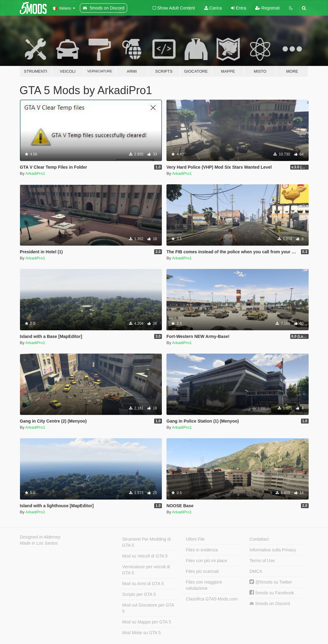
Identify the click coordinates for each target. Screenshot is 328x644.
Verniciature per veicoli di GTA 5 (146, 570)
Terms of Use (262, 561)
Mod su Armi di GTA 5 (143, 584)
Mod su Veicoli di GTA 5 (145, 556)
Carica (213, 8)
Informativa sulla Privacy (273, 550)
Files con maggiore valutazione (204, 585)
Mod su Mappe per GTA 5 (147, 622)
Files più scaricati (202, 571)
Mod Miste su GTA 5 (142, 633)
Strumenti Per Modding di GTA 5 (146, 542)
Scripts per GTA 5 (139, 594)
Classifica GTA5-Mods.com (212, 599)
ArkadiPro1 (35, 173)
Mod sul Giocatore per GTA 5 (148, 608)
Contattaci (259, 539)
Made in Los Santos (39, 543)
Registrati (267, 8)
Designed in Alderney (40, 537)
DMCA (256, 571)
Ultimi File (195, 539)
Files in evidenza (202, 550)
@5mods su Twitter (271, 582)
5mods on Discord (270, 604)
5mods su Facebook (272, 593)
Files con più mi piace (207, 561)
